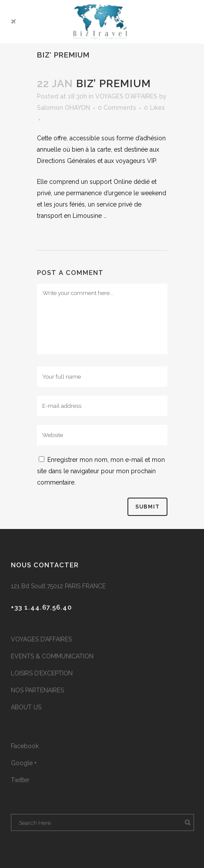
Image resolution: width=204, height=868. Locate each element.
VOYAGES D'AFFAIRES (126, 96)
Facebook (25, 746)
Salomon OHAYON (64, 108)
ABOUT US (26, 707)
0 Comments (117, 108)
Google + (24, 763)
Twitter (20, 780)
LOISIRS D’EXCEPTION (42, 673)
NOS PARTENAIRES (37, 690)
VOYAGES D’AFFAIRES (41, 639)
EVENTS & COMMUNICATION (52, 656)
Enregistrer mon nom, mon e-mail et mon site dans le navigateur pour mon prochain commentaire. (101, 471)
